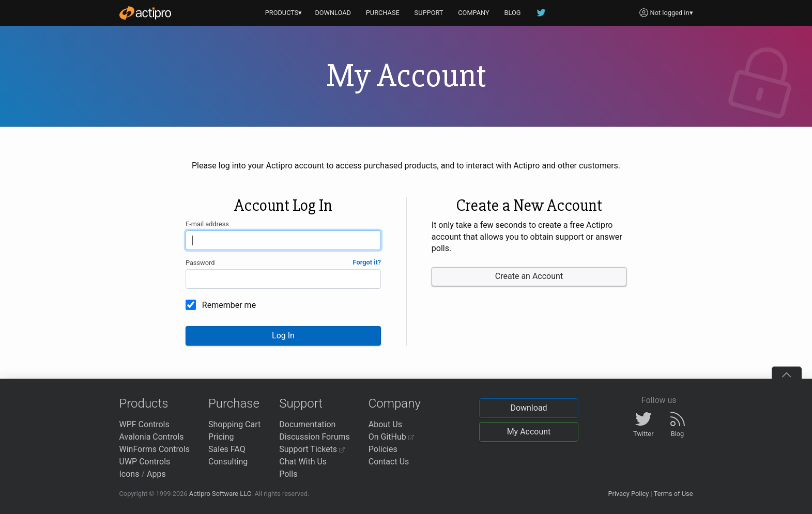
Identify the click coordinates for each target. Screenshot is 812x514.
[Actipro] (145, 13)
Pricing (221, 437)
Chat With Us (303, 462)
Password (200, 263)
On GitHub (391, 437)
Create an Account (529, 276)
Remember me (229, 305)
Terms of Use (673, 494)
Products (144, 403)
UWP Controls (145, 462)
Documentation (307, 424)
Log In (283, 336)
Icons (129, 474)
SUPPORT (429, 13)
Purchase (234, 403)
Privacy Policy (628, 494)
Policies (383, 449)
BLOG (513, 13)
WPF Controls (144, 424)
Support (301, 403)
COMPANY (474, 13)
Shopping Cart (234, 424)
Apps (156, 474)
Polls (288, 474)
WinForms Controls (155, 449)
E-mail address (207, 224)
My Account (529, 432)
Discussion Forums (315, 437)
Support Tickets (312, 449)
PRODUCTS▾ (284, 13)
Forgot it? (367, 262)
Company (395, 403)
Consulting (228, 462)
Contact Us (389, 462)
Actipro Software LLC (220, 494)
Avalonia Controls (152, 437)
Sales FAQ (227, 449)
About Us (385, 424)
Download (528, 408)
